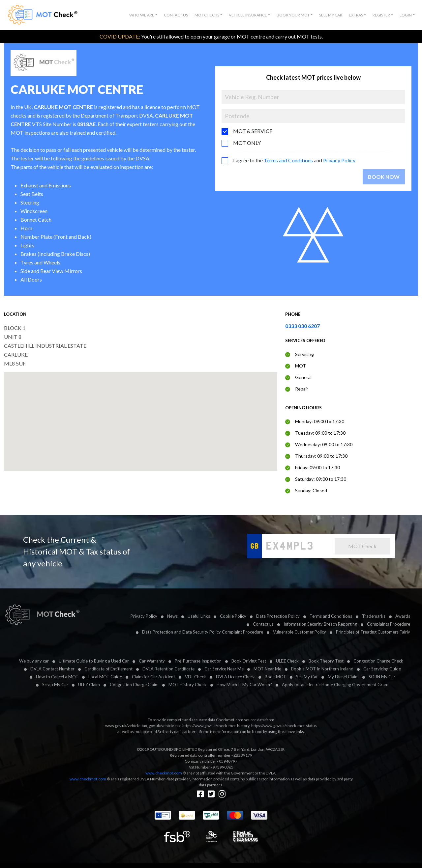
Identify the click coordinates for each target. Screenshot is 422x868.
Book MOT (275, 677)
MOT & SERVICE (253, 131)
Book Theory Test (326, 661)
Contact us (263, 624)
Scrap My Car (55, 685)
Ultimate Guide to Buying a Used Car (94, 661)
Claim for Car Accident (153, 677)
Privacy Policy (339, 160)
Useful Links (199, 616)
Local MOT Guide (105, 677)
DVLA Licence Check (235, 677)
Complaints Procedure (389, 624)
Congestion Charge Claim (134, 685)
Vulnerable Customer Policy (300, 632)
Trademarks (374, 616)
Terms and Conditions (288, 160)
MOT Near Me (267, 669)
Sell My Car (331, 15)
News (172, 616)
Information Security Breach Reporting (320, 624)
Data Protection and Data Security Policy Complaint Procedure (203, 632)
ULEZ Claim (89, 685)
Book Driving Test (249, 661)
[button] (143, 15)
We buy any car (34, 661)
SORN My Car (382, 677)
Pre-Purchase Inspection (198, 661)
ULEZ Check (287, 661)
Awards (403, 616)
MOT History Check (188, 685)
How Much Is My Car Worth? (244, 685)
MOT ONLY (247, 143)
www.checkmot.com (164, 773)
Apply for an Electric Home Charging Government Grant (335, 685)
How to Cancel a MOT (57, 677)
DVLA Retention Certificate (168, 669)
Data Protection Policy (278, 616)
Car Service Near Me (224, 669)
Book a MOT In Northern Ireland (322, 669)
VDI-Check (196, 677)
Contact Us (176, 15)
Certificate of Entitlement (108, 669)
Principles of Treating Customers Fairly (373, 632)
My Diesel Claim (343, 677)
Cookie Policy (233, 616)
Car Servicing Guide (382, 669)
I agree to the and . (295, 160)
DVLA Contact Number (52, 669)
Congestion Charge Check (378, 661)
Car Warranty (152, 661)
